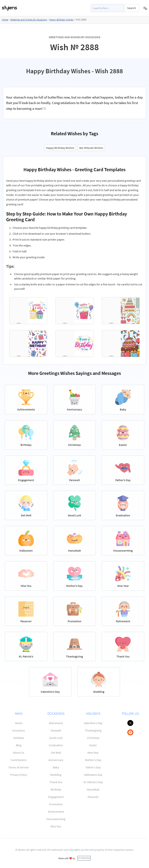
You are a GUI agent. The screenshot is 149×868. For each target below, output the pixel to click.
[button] (145, 8)
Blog (19, 745)
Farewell (56, 730)
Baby (56, 767)
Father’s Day (93, 767)
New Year (93, 753)
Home (5, 20)
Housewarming (56, 819)
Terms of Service (19, 767)
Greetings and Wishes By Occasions (29, 20)
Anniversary (56, 760)
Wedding (56, 775)
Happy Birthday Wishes (61, 20)
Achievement (56, 812)
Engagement (56, 797)
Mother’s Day (93, 760)
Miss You (56, 826)
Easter (93, 745)
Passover (93, 797)
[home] (10, 8)
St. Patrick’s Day (93, 782)
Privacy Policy (19, 775)
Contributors (19, 760)
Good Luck (56, 738)
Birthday (56, 789)
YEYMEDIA (84, 858)
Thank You (56, 782)
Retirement (56, 723)
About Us (19, 753)
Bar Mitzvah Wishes (91, 148)
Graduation (56, 745)
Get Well (56, 753)
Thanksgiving (93, 730)
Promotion (56, 804)
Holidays (19, 738)
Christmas (93, 738)
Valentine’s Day (93, 723)
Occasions (19, 730)
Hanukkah (93, 789)
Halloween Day (93, 775)
